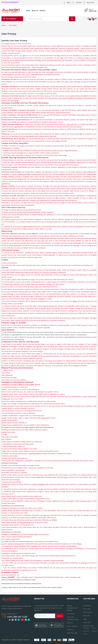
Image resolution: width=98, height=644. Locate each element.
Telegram (94, 631)
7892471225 (93, 11)
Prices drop (87, 609)
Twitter (85, 634)
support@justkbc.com (13, 575)
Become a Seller (88, 626)
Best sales (86, 616)
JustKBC (13, 640)
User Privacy (71, 614)
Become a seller (72, 633)
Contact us (70, 630)
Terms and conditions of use (73, 618)
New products (88, 612)
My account (90, 2)
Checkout (79, 2)
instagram (86, 628)
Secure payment (72, 626)
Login (85, 619)
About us (70, 623)
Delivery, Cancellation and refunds (72, 608)
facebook (86, 631)
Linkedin (94, 628)
